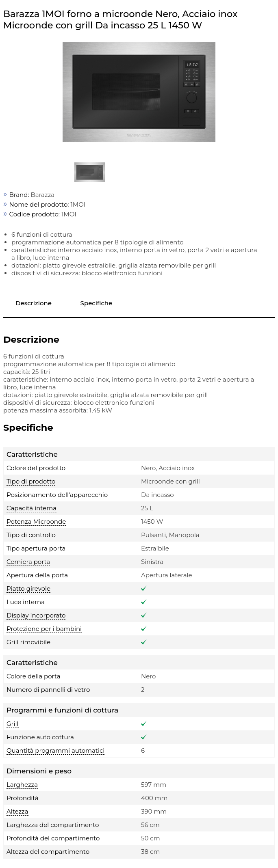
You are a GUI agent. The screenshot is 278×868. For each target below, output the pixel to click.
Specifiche (97, 303)
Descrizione (34, 303)
